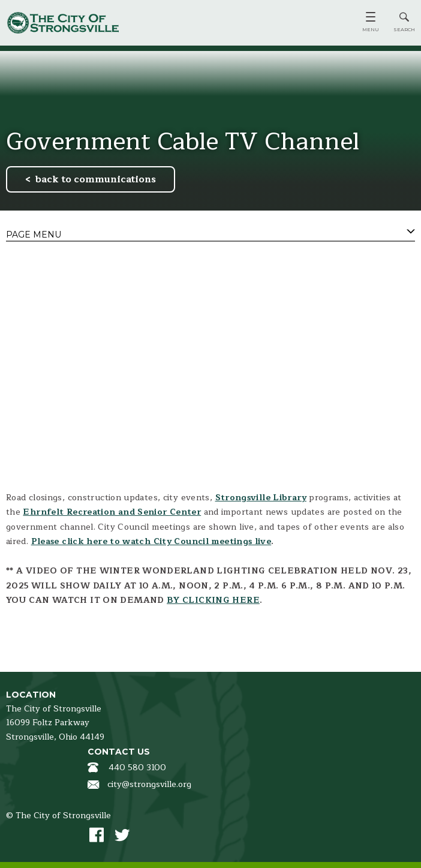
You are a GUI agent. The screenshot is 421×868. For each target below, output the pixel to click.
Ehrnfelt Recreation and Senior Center (112, 512)
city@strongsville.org (149, 784)
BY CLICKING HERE (213, 600)
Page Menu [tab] (34, 235)
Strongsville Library (261, 498)
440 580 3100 (137, 768)
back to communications (96, 179)
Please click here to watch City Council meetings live (151, 541)
